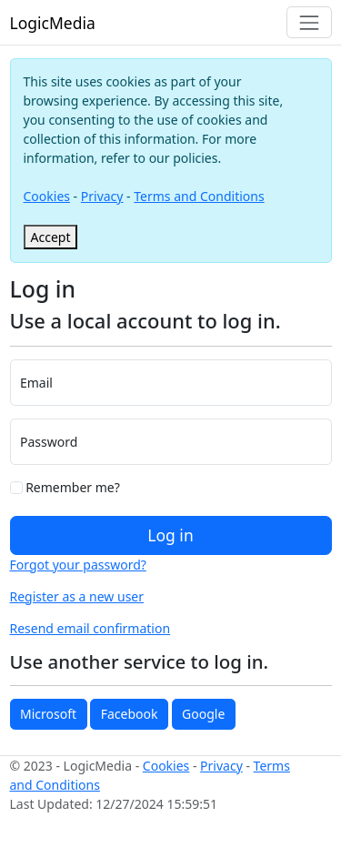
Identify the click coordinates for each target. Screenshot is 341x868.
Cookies (47, 196)
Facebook (130, 714)
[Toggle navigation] (309, 22)
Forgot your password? (78, 565)
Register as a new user (77, 596)
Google (203, 714)
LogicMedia (53, 23)
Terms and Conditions (199, 196)
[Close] (51, 237)
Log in (170, 535)
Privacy (102, 196)
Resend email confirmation (90, 628)
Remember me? (65, 487)
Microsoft (48, 714)
